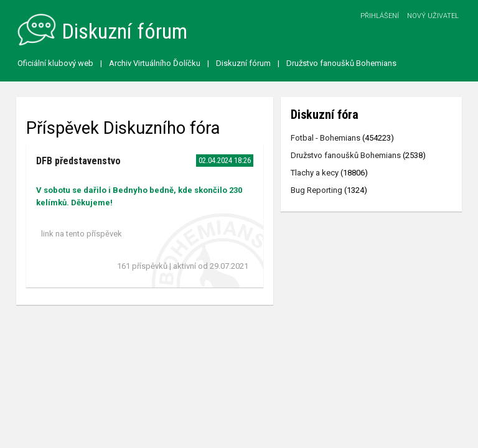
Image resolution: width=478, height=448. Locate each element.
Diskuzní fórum (243, 63)
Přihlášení (380, 16)
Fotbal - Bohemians (326, 138)
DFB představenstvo (78, 161)
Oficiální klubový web (55, 63)
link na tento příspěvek (82, 234)
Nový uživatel (433, 16)
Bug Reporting (316, 190)
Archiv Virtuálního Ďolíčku (155, 63)
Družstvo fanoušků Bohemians (341, 63)
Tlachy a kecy (315, 173)
